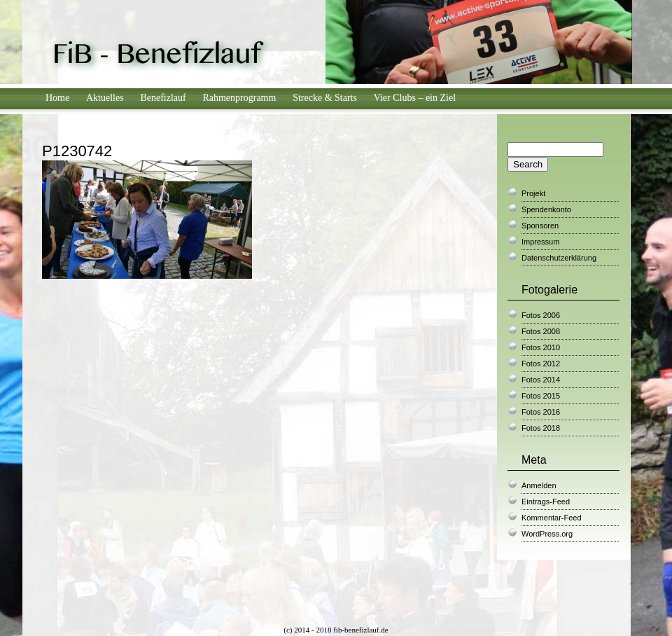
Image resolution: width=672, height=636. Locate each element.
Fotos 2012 (541, 364)
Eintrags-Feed (546, 502)
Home (57, 98)
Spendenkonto (546, 209)
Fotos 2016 (541, 412)
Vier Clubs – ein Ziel (415, 98)
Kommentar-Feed (552, 518)
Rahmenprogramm (239, 98)
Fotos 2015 (541, 396)
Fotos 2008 (541, 331)
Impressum (540, 242)
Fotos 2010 (541, 347)
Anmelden (539, 485)
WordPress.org (547, 534)
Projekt (533, 193)
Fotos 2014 (541, 380)
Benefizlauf (163, 98)
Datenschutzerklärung (559, 258)
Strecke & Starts (325, 98)
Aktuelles (105, 98)
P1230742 (77, 151)
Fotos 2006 (541, 315)
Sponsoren (540, 226)
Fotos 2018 (541, 428)
